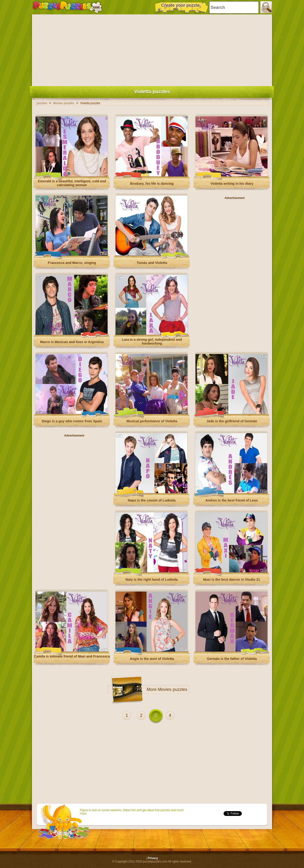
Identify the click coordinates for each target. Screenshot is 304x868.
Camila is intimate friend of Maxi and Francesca (72, 656)
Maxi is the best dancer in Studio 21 (232, 580)
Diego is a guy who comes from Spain (72, 421)
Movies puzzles (173, 689)
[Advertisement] (152, 49)
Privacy (153, 858)
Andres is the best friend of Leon (232, 500)
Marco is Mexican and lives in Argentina (72, 342)
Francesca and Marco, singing (72, 263)
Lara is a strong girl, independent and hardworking (152, 341)
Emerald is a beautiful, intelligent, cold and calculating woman (72, 183)
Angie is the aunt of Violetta (152, 659)
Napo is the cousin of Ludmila (152, 500)
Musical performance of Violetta (152, 421)
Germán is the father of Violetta (232, 659)
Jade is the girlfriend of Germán (232, 421)
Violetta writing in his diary (232, 184)
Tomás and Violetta (152, 263)
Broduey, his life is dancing (152, 184)
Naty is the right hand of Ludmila (152, 580)
